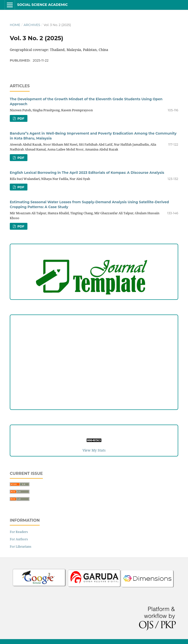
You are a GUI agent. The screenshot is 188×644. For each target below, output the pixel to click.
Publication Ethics (94, 361)
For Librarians (21, 546)
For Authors (19, 539)
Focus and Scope (94, 321)
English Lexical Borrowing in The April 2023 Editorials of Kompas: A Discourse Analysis (87, 173)
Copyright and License (94, 351)
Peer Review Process (94, 341)
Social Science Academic (42, 5)
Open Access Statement (94, 371)
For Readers (19, 532)
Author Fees (94, 401)
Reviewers (94, 391)
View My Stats (94, 450)
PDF (20, 118)
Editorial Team (94, 381)
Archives (32, 25)
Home (15, 25)
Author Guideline (94, 331)
